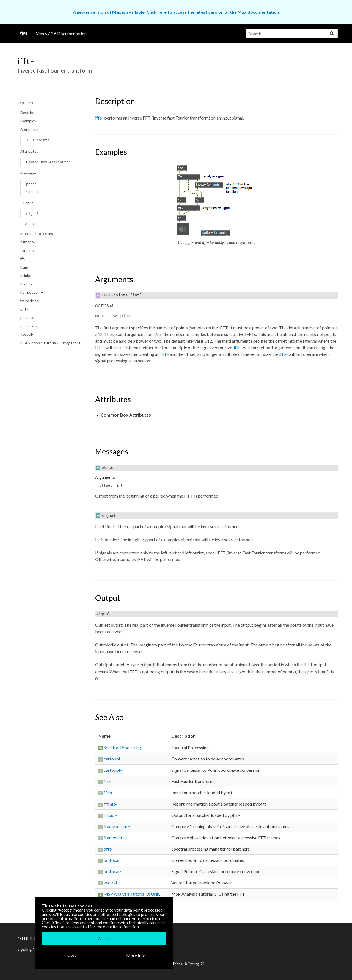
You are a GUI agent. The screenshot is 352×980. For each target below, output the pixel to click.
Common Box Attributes (48, 162)
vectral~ (27, 334)
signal (32, 192)
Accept (104, 939)
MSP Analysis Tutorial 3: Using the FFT (52, 343)
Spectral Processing (37, 234)
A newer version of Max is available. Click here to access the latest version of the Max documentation (176, 12)
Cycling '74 (196, 964)
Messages (28, 173)
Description (30, 113)
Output (27, 203)
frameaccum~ (32, 292)
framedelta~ (30, 301)
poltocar (28, 318)
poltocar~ (29, 326)
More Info (136, 955)
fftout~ (26, 284)
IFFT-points (38, 140)
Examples (28, 121)
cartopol (28, 242)
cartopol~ (29, 251)
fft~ (23, 259)
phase (31, 184)
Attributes (29, 151)
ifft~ (99, 118)
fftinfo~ (26, 276)
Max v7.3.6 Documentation (61, 33)
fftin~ (25, 267)
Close (72, 955)
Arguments (29, 129)
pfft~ (24, 309)
